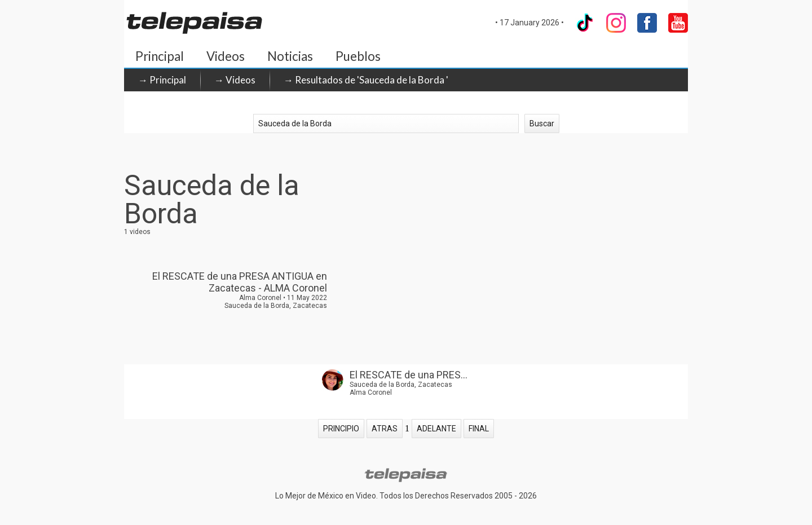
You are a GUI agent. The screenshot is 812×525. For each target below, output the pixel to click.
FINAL (479, 429)
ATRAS (385, 429)
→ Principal (162, 80)
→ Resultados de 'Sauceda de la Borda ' (366, 80)
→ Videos (235, 80)
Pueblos (358, 56)
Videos (226, 56)
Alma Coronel (371, 392)
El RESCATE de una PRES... (409, 375)
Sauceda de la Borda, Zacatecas (401, 385)
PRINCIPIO (341, 429)
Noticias (290, 56)
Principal (160, 56)
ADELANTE (436, 429)
